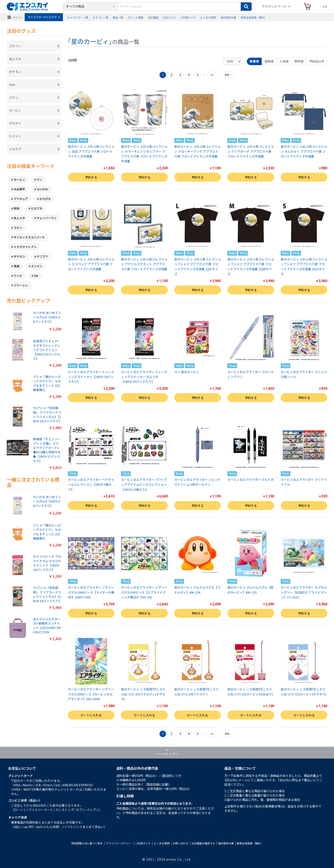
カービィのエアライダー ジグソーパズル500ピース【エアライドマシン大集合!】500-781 (144, 592)
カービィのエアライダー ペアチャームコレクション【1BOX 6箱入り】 (91, 484)
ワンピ (18, 276)
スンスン (37, 266)
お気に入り (169, 17)
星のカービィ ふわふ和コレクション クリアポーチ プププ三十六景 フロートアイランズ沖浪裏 (251, 151)
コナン (18, 228)
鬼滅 (17, 266)
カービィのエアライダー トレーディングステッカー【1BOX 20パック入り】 (91, 377)
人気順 (284, 61)
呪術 (17, 208)
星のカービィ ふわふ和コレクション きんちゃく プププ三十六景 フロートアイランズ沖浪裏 (304, 151)
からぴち (45, 199)
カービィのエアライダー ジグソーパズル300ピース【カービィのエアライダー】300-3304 (91, 694)
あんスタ (19, 218)
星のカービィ (90, 41)
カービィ (19, 179)
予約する (91, 177)
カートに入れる (91, 715)
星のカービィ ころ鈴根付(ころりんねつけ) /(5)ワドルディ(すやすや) (143, 694)
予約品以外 (317, 61)
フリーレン (21, 285)
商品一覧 (118, 17)
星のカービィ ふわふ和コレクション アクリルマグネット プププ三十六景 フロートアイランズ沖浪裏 (144, 264)
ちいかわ (42, 189)
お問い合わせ (180, 843)
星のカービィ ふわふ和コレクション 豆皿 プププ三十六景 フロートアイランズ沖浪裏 (91, 151)
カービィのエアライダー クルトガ (251, 480)
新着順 (254, 61)
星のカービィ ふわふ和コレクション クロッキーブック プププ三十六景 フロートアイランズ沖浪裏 (198, 151)
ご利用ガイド (188, 17)
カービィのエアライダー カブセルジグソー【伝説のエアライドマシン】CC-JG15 (304, 592)
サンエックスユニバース (29, 237)
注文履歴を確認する (203, 843)
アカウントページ (274, 6)
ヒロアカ (37, 208)
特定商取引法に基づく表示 (87, 843)
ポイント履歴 (136, 17)
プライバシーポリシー (119, 843)
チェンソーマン (47, 218)
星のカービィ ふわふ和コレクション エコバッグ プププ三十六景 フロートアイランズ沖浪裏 (91, 264)
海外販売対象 (228, 17)
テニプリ (42, 256)
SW (36, 276)
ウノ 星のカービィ (187, 372)
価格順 (269, 61)
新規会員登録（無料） (254, 17)
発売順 (299, 61)
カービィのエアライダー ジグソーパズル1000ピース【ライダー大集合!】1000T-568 (91, 592)
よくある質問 (208, 17)
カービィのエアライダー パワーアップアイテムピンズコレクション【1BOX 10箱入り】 (144, 484)
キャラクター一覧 (78, 17)
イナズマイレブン (25, 247)
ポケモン (19, 256)
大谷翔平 (19, 189)
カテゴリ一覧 (100, 17)
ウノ (40, 179)
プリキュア (21, 199)
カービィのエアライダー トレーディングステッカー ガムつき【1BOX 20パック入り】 (144, 377)
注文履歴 (153, 17)
